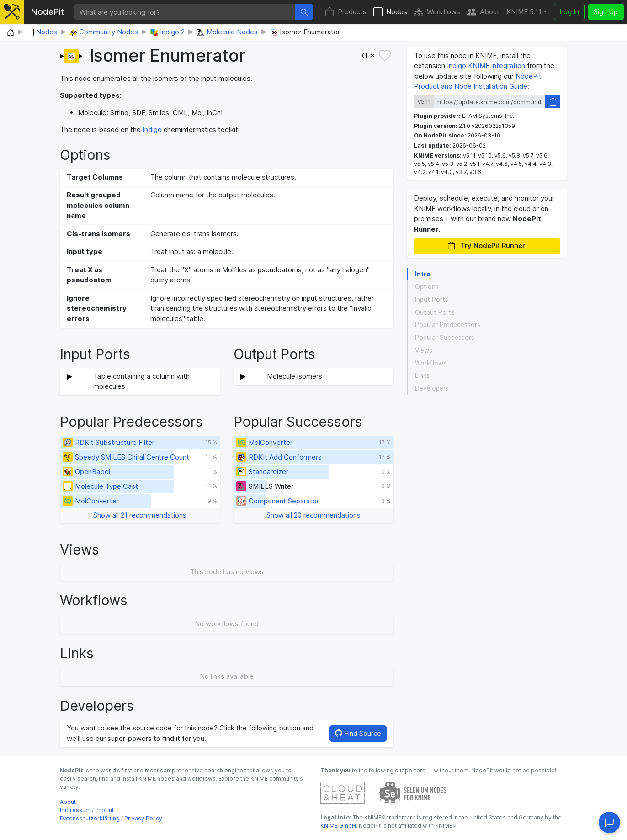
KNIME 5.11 (524, 12)
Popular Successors (445, 338)
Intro (423, 274)
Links (422, 375)
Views (424, 350)
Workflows (437, 12)
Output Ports (435, 312)
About (483, 12)
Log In (569, 12)
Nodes (390, 12)
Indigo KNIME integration (486, 66)
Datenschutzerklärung (90, 818)
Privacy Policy (143, 818)
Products (346, 12)
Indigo (152, 129)
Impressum (75, 810)
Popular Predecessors (448, 325)
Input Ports (432, 300)
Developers (432, 388)
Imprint (104, 810)
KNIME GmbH (338, 826)
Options (427, 287)
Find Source (358, 733)
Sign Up (606, 12)
